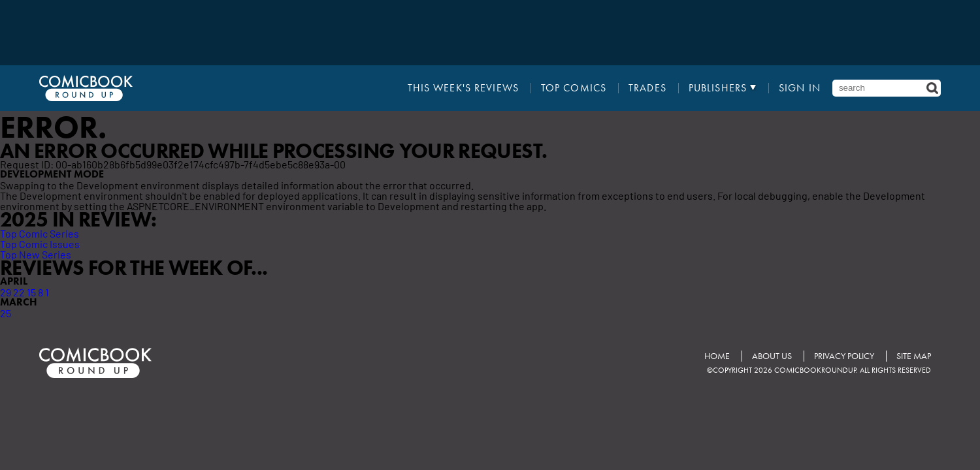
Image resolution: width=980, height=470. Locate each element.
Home (717, 356)
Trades (647, 88)
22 (19, 292)
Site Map (914, 356)
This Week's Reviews (463, 88)
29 (6, 292)
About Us (772, 356)
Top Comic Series (40, 233)
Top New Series (36, 254)
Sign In (800, 88)
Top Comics (574, 88)
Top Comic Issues (40, 243)
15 (31, 292)
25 (6, 313)
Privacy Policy (844, 356)
